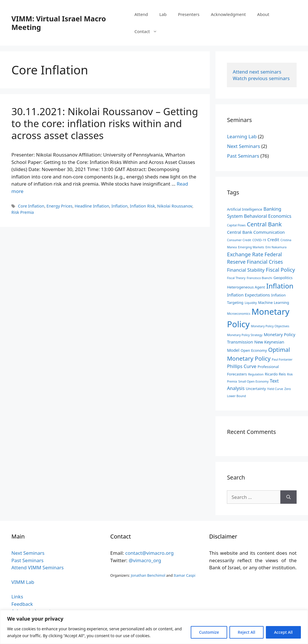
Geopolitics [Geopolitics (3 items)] (283, 278)
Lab (163, 14)
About (263, 14)
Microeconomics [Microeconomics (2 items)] (239, 314)
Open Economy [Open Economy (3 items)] (254, 350)
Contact (148, 31)
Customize (209, 632)
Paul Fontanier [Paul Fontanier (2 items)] (282, 359)
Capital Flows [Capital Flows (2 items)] (236, 225)
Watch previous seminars (261, 78)
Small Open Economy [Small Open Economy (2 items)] (253, 381)
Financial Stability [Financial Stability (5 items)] (246, 270)
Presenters (189, 14)
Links (17, 597)
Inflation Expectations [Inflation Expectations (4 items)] (248, 295)
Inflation (119, 206)
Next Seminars (243, 146)
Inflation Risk (142, 206)
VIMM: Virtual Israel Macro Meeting (59, 23)
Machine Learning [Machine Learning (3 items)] (274, 302)
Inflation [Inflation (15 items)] (280, 286)
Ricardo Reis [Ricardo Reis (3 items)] (275, 374)
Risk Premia (23, 212)
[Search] (289, 497)
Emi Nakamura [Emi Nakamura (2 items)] (276, 247)
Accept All (283, 632)
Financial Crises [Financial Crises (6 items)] (265, 262)
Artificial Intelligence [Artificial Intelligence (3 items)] (245, 209)
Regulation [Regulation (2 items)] (256, 374)
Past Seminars (243, 156)
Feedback (22, 604)
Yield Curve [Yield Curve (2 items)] (275, 389)
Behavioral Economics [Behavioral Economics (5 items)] (268, 216)
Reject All (246, 632)
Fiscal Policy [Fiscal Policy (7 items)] (280, 270)
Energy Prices (59, 206)
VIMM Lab (23, 582)
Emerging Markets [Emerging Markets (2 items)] (251, 247)
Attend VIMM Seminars (38, 567)
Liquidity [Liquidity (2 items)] (251, 303)
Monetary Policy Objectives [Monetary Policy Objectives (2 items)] (270, 326)
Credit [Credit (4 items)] (273, 239)
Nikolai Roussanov (175, 206)
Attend (141, 14)
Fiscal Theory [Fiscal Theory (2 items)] (236, 278)
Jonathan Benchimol (148, 575)
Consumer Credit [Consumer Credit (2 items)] (239, 240)
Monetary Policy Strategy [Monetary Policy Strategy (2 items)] (245, 335)
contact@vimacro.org (149, 553)
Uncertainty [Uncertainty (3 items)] (256, 389)
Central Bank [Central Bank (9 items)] (264, 224)
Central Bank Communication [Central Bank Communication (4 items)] (256, 232)
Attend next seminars (257, 72)
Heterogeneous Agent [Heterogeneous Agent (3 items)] (246, 287)
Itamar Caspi (184, 575)
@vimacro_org (145, 560)
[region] (154, 627)
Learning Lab (242, 136)
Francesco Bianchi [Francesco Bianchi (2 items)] (260, 278)
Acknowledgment (228, 14)
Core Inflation (31, 206)
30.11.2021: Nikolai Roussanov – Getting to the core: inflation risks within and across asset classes (105, 123)
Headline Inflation (92, 206)
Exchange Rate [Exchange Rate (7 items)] (245, 254)
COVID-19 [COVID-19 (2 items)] (259, 240)
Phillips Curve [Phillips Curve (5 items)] (242, 366)
